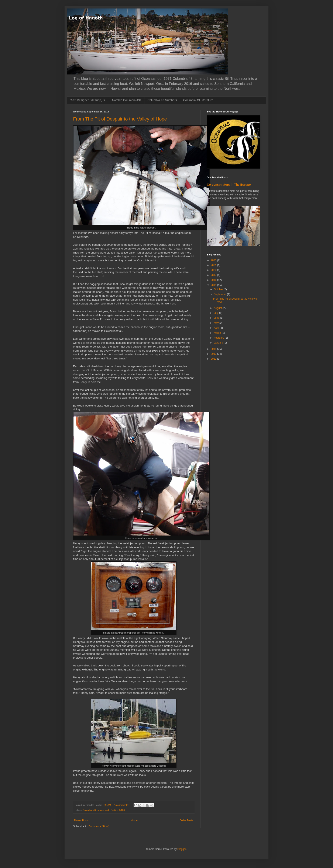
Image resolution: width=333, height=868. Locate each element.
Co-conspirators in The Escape (229, 185)
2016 (214, 280)
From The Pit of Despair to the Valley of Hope (120, 119)
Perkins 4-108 (118, 810)
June (217, 318)
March (218, 333)
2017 (214, 275)
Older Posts (186, 820)
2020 (214, 270)
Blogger (182, 849)
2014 (214, 349)
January (219, 343)
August (218, 308)
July (217, 313)
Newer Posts (81, 820)
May (217, 323)
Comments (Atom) (99, 826)
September (220, 294)
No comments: (122, 805)
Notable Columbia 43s (127, 100)
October (219, 289)
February (219, 338)
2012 (214, 359)
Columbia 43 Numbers (162, 100)
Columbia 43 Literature (198, 100)
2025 (214, 260)
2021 (214, 265)
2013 (214, 354)
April (217, 328)
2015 (214, 285)
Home (134, 820)
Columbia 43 (89, 810)
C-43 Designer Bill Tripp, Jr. (88, 100)
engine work (103, 810)
